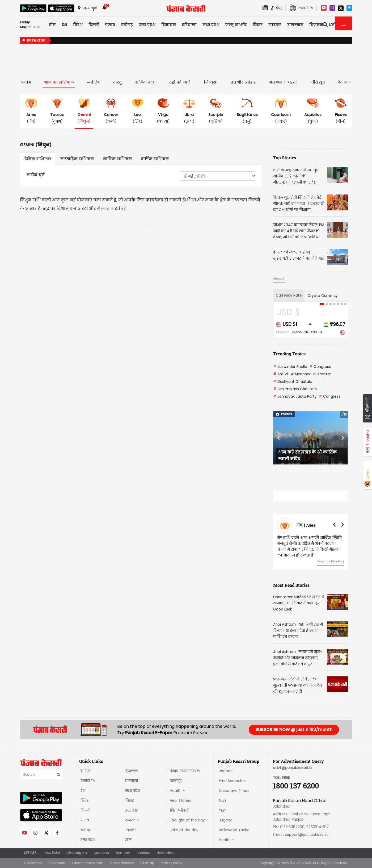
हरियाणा (132, 781)
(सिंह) (138, 111)
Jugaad (226, 820)
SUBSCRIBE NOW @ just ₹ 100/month (294, 730)
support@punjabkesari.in (307, 835)
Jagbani (226, 771)
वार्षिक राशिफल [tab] (155, 159)
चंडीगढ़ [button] (127, 25)
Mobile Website (122, 863)
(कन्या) (163, 111)
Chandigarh (77, 853)
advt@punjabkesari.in (292, 768)
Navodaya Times (234, 791)
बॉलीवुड (176, 781)
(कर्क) (111, 111)
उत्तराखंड (132, 810)
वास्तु (117, 82)
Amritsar (143, 853)
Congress (320, 367)
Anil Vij (281, 374)
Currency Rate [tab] (289, 295)
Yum (223, 810)
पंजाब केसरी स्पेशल (185, 771)
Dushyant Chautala (293, 382)
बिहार (258, 25)
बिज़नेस (131, 830)
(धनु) (247, 111)
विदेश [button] (78, 25)
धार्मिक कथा (145, 82)
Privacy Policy (172, 863)
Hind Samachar (233, 781)
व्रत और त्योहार (243, 82)
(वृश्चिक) (216, 111)
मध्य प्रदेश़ (211, 25)
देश (83, 791)
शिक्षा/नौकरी (179, 810)
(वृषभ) (57, 111)
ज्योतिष (93, 82)
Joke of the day (184, 830)
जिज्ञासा (211, 82)
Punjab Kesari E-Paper (149, 733)
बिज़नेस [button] (316, 25)
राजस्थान (132, 820)
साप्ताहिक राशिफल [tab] (77, 159)
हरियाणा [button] (189, 25)
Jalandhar (166, 853)
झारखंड (275, 25)
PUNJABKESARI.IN (303, 863)
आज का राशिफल (59, 82)
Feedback (57, 863)
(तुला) (189, 111)
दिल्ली (94, 25)
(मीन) (341, 111)
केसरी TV (88, 781)
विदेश (85, 801)
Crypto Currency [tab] (323, 296)
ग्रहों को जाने (180, 82)
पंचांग (26, 82)
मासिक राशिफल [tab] (117, 159)
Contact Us (33, 863)
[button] (279, 438)
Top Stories (285, 158)
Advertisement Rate (87, 863)
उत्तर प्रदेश (147, 25)
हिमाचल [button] (169, 25)
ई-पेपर (86, 771)
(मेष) (31, 111)
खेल (128, 840)
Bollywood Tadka (234, 830)
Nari (222, 801)
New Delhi (52, 853)
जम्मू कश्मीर (236, 25)
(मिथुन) (84, 111)
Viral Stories (180, 801)
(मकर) (281, 111)
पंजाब (85, 820)
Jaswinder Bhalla (290, 367)
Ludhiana (101, 853)
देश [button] (64, 25)
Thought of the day (187, 820)
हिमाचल (132, 771)
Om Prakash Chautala (295, 389)
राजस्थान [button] (295, 25)
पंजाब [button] (110, 25)
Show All (279, 279)
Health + (177, 791)
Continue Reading (330, 561)
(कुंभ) (313, 111)
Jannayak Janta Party (295, 396)
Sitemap (147, 863)
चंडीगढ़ (86, 830)
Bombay (123, 853)
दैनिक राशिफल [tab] (38, 159)
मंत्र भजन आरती (283, 82)
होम (52, 25)
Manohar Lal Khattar (311, 374)
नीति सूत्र (317, 82)
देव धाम (344, 82)
